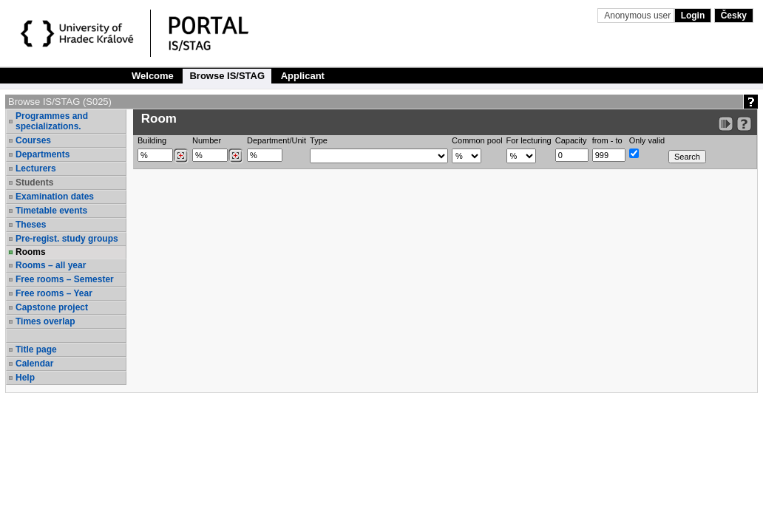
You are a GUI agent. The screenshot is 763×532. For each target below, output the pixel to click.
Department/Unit (277, 140)
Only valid (647, 140)
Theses (31, 225)
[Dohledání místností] (235, 156)
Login (693, 16)
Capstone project (52, 307)
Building (152, 140)
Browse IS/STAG (227, 76)
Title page (36, 349)
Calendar (34, 364)
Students (34, 183)
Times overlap (45, 321)
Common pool (477, 140)
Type (319, 140)
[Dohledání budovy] (181, 156)
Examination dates (55, 197)
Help (25, 378)
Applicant (303, 76)
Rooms (31, 252)
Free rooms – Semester (65, 279)
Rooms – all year (51, 265)
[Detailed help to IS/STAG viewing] (744, 124)
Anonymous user (638, 16)
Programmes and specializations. (52, 121)
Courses (33, 140)
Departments (43, 154)
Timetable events (51, 211)
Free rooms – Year (54, 293)
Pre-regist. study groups (67, 239)
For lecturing (529, 140)
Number (207, 140)
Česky (734, 16)
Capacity (571, 140)
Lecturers (36, 168)
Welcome (153, 76)
